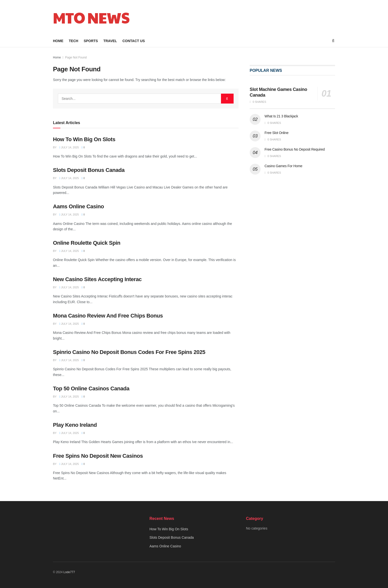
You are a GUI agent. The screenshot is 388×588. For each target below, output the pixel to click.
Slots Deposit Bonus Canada (89, 170)
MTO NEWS (91, 17)
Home (58, 41)
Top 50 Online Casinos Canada (91, 388)
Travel (110, 41)
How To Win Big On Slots (84, 139)
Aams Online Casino (78, 206)
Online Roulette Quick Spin (87, 243)
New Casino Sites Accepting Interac (97, 279)
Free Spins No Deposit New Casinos (98, 456)
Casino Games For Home (283, 166)
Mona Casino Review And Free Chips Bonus (108, 316)
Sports (91, 41)
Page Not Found (76, 57)
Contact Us (134, 41)
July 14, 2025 (69, 147)
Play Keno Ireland (75, 425)
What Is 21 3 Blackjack (281, 116)
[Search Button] (227, 99)
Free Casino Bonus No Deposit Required (295, 149)
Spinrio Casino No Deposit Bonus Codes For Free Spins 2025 (129, 352)
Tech (73, 41)
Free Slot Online (277, 133)
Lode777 (69, 572)
